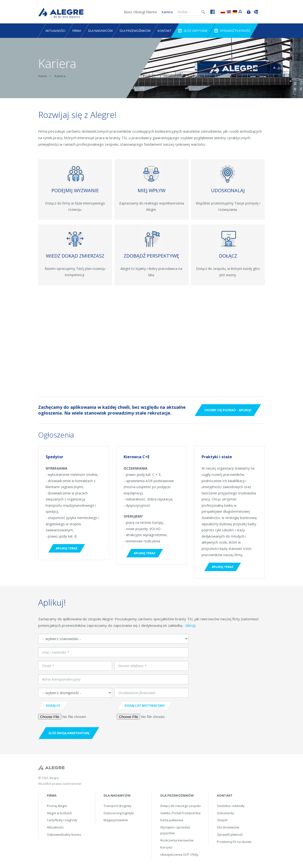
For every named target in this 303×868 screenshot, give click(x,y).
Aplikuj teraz (67, 548)
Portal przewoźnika (239, 11)
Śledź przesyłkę (255, 11)
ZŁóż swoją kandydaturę (69, 733)
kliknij (190, 625)
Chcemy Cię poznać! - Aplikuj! (228, 410)
